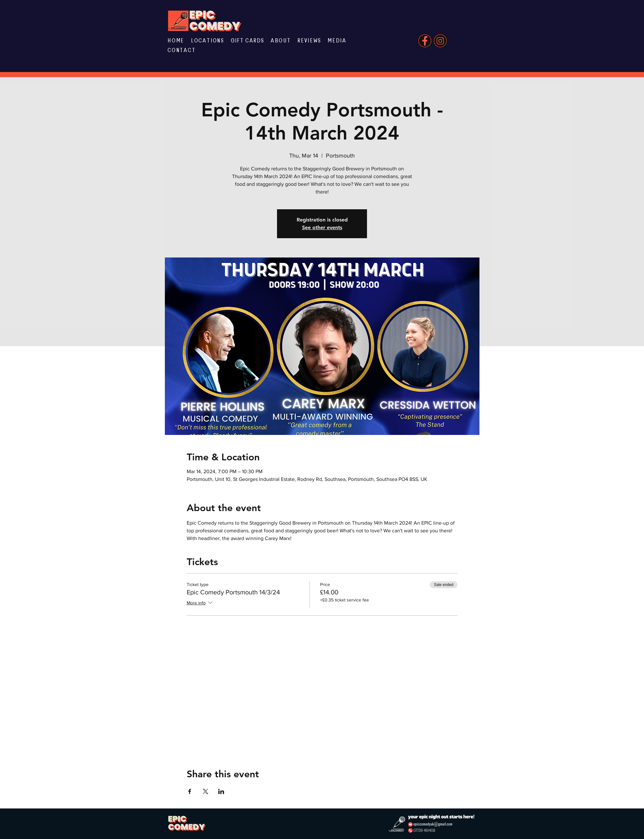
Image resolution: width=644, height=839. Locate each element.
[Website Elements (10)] (425, 41)
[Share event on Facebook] (190, 791)
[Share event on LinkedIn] (221, 791)
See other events (322, 227)
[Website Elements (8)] (440, 41)
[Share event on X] (206, 791)
